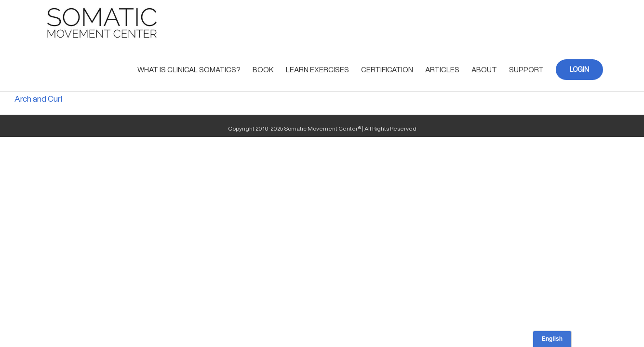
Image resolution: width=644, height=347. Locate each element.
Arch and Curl (38, 99)
